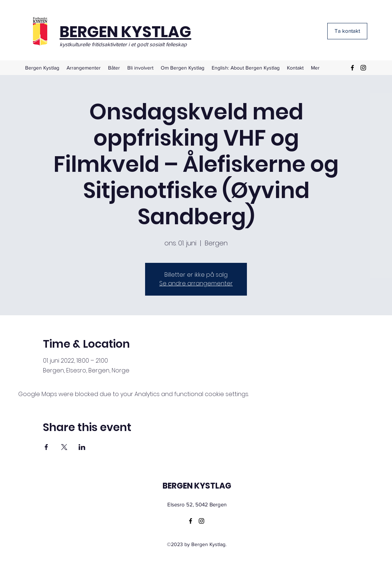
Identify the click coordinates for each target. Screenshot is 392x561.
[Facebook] (352, 68)
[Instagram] (363, 68)
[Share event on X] (64, 447)
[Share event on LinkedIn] (82, 447)
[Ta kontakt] (347, 31)
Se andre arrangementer (196, 283)
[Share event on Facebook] (46, 447)
